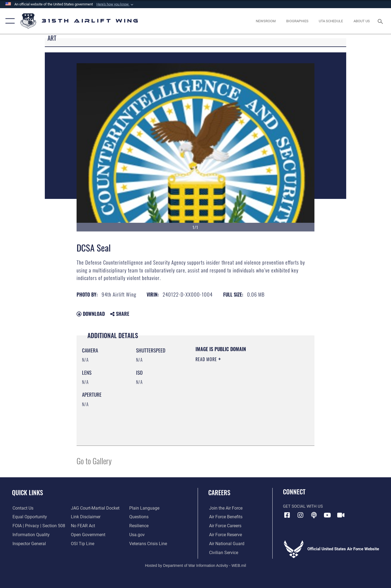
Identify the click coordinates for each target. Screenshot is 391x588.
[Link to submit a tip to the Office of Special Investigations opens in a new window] (82, 544)
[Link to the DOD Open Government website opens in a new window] (87, 535)
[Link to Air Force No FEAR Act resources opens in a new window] (83, 526)
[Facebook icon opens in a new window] (287, 515)
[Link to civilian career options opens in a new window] (222, 552)
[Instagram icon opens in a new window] (301, 515)
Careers (219, 492)
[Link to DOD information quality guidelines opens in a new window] (29, 535)
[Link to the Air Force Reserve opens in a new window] (224, 535)
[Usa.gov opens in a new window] (137, 535)
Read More (207, 359)
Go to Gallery (94, 461)
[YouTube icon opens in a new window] (327, 515)
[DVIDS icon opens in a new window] (341, 515)
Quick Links (27, 492)
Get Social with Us (303, 506)
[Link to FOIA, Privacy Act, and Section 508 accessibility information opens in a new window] (37, 526)
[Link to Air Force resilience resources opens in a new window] (139, 526)
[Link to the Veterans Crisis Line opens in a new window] (148, 544)
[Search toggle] (381, 21)
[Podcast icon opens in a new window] (314, 515)
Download (91, 314)
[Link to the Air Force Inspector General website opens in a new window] (28, 544)
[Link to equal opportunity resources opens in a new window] (28, 517)
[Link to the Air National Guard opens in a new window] (225, 544)
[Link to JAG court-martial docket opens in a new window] (94, 508)
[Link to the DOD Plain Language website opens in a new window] (143, 508)
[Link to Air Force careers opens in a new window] (224, 526)
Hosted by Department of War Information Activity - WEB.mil (195, 565)
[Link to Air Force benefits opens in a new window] (224, 517)
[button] (115, 4)
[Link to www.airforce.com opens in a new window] (224, 508)
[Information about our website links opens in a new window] (85, 517)
